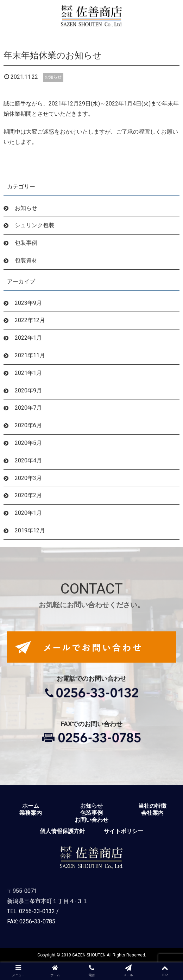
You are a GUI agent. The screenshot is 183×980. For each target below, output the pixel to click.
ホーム (31, 806)
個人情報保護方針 (62, 831)
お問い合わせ (91, 820)
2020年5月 (28, 443)
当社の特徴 (152, 806)
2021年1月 (28, 373)
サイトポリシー (124, 831)
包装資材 (26, 260)
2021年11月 (30, 355)
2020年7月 (28, 408)
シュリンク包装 (34, 225)
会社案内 (152, 813)
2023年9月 (28, 303)
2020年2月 (28, 495)
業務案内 (31, 813)
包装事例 (26, 243)
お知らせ (53, 77)
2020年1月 (28, 513)
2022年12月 (30, 320)
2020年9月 (28, 390)
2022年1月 (28, 338)
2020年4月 (28, 460)
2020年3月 (28, 478)
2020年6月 (28, 425)
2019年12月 (30, 530)
